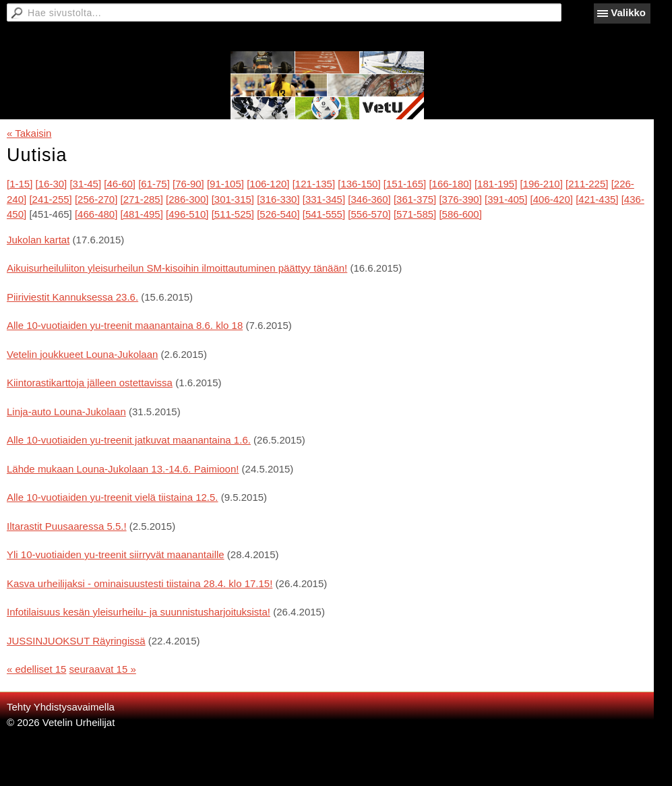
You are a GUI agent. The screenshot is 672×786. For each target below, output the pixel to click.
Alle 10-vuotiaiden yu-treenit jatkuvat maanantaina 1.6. (129, 440)
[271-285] (142, 199)
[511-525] (233, 214)
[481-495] (142, 214)
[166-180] (450, 184)
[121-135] (314, 184)
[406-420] (552, 199)
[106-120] (268, 184)
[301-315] (233, 199)
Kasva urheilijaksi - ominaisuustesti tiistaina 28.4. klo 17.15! (140, 583)
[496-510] (187, 214)
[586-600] (460, 214)
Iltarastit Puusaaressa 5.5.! (67, 526)
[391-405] (506, 199)
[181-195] (496, 184)
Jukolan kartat (38, 240)
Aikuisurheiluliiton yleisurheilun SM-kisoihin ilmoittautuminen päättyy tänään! (177, 268)
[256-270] (96, 199)
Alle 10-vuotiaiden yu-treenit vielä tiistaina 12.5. (113, 497)
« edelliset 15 (36, 669)
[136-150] (359, 184)
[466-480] (96, 214)
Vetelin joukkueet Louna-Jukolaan (82, 354)
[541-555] (324, 214)
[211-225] (587, 184)
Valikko (628, 12)
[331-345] (324, 199)
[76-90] (188, 184)
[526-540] (278, 214)
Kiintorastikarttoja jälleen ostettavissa (90, 383)
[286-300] (187, 199)
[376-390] (460, 199)
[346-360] (369, 199)
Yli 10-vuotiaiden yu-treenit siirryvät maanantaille (116, 554)
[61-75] (154, 184)
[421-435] (597, 199)
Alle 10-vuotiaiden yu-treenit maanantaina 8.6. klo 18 (125, 325)
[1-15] (20, 184)
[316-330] (278, 199)
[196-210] (542, 184)
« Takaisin (29, 133)
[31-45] (85, 184)
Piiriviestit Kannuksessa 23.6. (72, 297)
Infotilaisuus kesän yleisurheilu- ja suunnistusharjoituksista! (139, 612)
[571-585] (415, 214)
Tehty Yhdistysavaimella (61, 707)
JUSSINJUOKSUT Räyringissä (76, 641)
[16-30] (52, 184)
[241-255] (50, 199)
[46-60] (120, 184)
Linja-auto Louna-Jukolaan (66, 412)
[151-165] (405, 184)
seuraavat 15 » (103, 669)
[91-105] (225, 184)
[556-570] (369, 214)
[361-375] (415, 199)
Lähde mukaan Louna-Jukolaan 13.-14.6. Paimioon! (123, 469)
